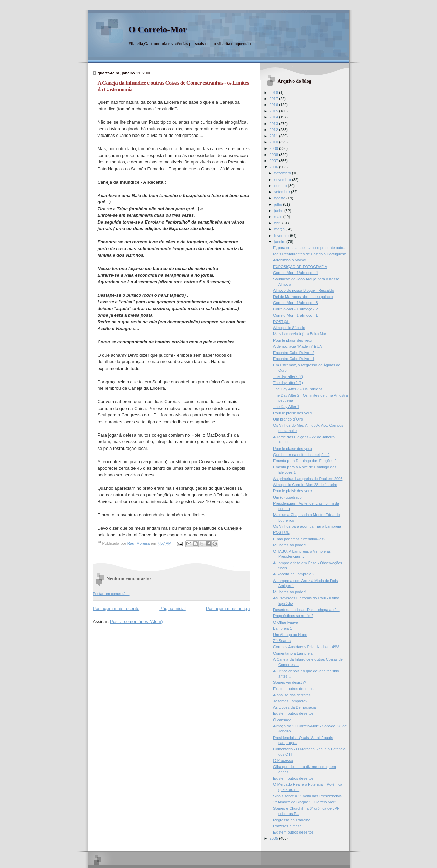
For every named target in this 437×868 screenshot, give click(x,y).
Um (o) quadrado (287, 497)
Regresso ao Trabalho (292, 820)
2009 (274, 148)
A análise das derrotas (292, 695)
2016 (274, 105)
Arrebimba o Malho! (290, 260)
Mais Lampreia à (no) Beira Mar (300, 334)
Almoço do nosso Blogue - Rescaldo (304, 290)
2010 (274, 142)
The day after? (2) (288, 376)
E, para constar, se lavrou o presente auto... (310, 248)
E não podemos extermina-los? (299, 539)
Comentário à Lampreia (293, 653)
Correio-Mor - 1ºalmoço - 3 (295, 303)
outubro (281, 186)
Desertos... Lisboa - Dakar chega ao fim (306, 610)
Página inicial (173, 608)
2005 (274, 838)
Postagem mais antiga (228, 608)
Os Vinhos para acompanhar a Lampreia (307, 526)
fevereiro (282, 236)
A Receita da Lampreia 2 (294, 574)
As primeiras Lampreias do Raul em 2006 (308, 479)
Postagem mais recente (116, 608)
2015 (274, 111)
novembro (283, 180)
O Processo (283, 760)
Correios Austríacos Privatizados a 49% (306, 647)
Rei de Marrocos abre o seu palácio (303, 297)
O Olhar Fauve (285, 622)
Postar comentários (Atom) (136, 621)
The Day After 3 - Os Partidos (298, 389)
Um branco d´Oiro (288, 419)
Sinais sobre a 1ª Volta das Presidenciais (307, 796)
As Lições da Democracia (294, 707)
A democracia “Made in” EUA (297, 346)
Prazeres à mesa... (289, 826)
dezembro (283, 173)
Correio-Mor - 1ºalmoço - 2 (295, 309)
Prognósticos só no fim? (293, 616)
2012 (274, 130)
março (280, 229)
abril (278, 223)
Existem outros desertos (293, 689)
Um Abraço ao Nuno (290, 635)
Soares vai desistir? (290, 682)
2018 (274, 93)
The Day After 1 (286, 407)
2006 (274, 167)
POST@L (281, 322)
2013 (274, 124)
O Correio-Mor (158, 30)
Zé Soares (282, 641)
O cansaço (282, 720)
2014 (274, 117)
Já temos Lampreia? (290, 701)
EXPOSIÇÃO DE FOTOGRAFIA (300, 267)
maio (279, 217)
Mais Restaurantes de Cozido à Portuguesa (310, 254)
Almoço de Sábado (289, 328)
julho (279, 204)
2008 (274, 155)
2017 (274, 99)
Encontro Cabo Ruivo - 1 (294, 359)
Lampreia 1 (283, 628)
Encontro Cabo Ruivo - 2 (294, 353)
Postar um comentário (111, 594)
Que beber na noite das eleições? (301, 455)
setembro (283, 192)
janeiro (280, 242)
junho (279, 211)
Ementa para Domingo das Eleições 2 (305, 461)
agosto (280, 198)
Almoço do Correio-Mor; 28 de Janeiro (305, 485)
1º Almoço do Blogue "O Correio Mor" (304, 802)
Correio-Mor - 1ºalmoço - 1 (295, 315)
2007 (274, 161)
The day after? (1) (288, 383)
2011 (274, 136)
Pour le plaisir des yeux (293, 340)
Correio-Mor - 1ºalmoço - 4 (295, 273)
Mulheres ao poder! (289, 545)
